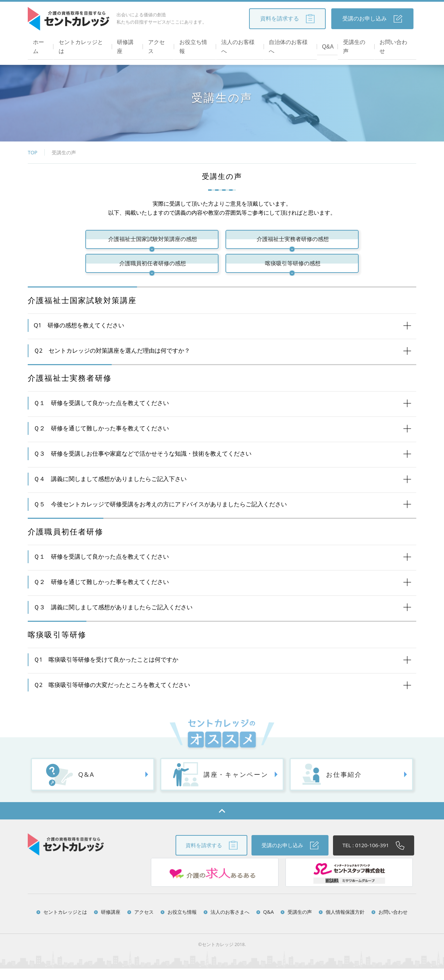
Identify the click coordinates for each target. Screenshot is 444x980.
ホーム (40, 42)
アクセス (158, 42)
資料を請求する (287, 19)
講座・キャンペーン (221, 786)
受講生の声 (357, 42)
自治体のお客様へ (291, 42)
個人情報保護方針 (345, 923)
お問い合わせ (396, 42)
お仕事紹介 (327, 786)
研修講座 (127, 42)
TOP (33, 152)
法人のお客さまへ (230, 923)
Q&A (328, 42)
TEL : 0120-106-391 (371, 857)
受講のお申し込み (372, 19)
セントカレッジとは (82, 42)
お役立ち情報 (195, 42)
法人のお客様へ (240, 42)
